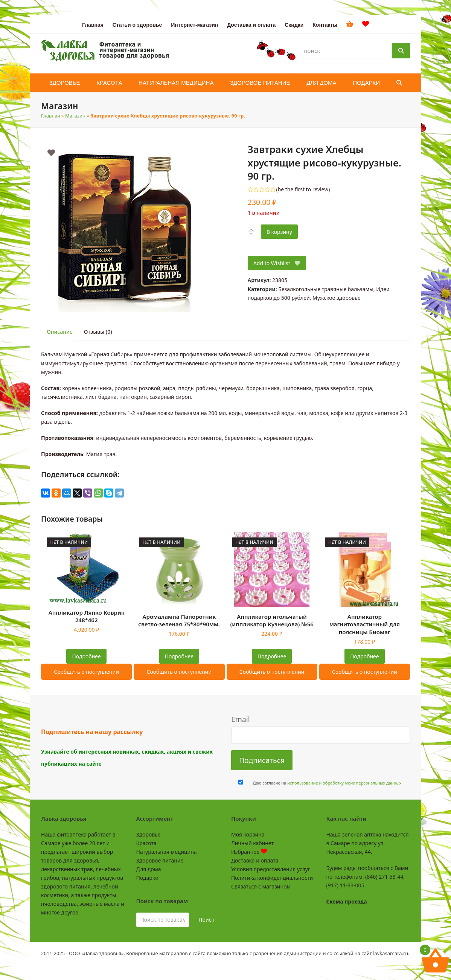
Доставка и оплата (255, 860)
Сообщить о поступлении (86, 672)
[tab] (60, 332)
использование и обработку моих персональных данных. (345, 783)
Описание (60, 332)
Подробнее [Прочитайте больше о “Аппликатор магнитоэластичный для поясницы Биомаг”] (364, 656)
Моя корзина (248, 834)
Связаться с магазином (261, 886)
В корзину (279, 232)
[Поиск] (401, 51)
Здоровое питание (160, 860)
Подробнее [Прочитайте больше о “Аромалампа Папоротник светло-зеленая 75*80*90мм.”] (179, 656)
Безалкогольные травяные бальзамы (326, 289)
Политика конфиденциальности (272, 878)
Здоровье (149, 834)
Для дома (149, 869)
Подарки (147, 878)
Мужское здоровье (337, 298)
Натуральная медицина (167, 852)
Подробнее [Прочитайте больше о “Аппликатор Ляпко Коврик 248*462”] (87, 656)
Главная (51, 116)
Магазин (75, 116)
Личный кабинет (252, 843)
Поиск (206, 920)
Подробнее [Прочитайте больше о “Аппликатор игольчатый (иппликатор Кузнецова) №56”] (272, 656)
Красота (146, 843)
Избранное (249, 852)
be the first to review (303, 189)
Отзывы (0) (98, 332)
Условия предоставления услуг (271, 869)
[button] (399, 83)
